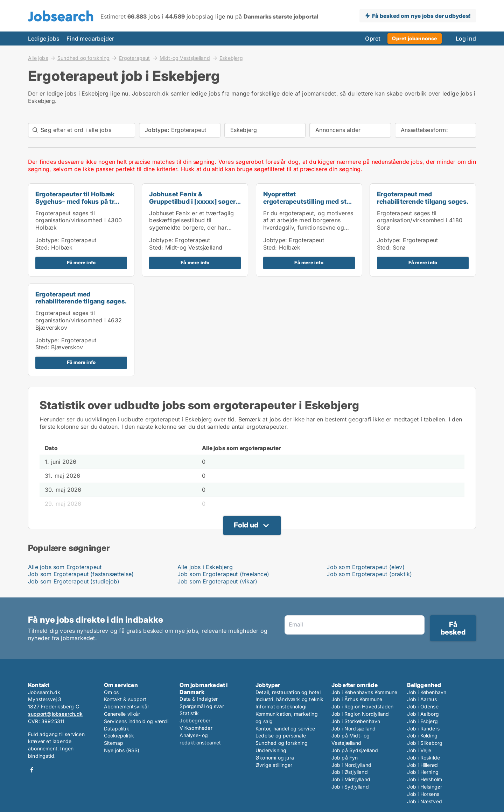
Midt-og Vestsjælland (185, 58)
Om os (111, 692)
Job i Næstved (425, 801)
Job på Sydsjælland (355, 750)
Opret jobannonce (414, 38)
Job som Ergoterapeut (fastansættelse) (81, 574)
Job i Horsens (423, 794)
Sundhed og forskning (83, 58)
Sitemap (114, 743)
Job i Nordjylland (351, 765)
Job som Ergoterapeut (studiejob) (74, 581)
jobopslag (189, 16)
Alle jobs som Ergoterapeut (65, 567)
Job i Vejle (419, 750)
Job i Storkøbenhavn (356, 721)
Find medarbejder (90, 38)
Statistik (189, 713)
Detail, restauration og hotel (288, 692)
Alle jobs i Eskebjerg (205, 567)
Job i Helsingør (425, 787)
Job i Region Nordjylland (360, 714)
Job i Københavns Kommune (365, 692)
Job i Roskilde (423, 758)
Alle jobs (38, 58)
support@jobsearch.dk (55, 714)
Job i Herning (423, 772)
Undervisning (271, 750)
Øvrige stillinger (274, 765)
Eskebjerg (231, 58)
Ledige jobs (44, 38)
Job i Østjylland (350, 772)
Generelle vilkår (122, 714)
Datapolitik (117, 729)
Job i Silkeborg (425, 743)
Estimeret (113, 16)
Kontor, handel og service (285, 729)
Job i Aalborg (423, 714)
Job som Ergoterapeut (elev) (365, 567)
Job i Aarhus (422, 699)
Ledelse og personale (281, 736)
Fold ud (246, 525)
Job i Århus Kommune (357, 699)
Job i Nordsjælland (354, 729)
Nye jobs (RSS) (122, 750)
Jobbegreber (195, 720)
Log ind (466, 38)
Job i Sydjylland (350, 787)
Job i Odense (423, 706)
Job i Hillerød (422, 765)
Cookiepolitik (119, 736)
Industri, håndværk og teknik (290, 699)
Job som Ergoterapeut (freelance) (223, 574)
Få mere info (81, 262)
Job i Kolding (422, 736)
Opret (373, 38)
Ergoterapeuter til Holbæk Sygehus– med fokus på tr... (77, 198)
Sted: (42, 247)
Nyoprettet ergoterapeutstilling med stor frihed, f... (308, 201)
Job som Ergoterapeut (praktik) (369, 574)
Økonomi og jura (275, 758)
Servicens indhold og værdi (136, 721)
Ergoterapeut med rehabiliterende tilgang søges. (423, 198)
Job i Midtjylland (351, 779)
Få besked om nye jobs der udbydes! (421, 16)
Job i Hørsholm (425, 779)
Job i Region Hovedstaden (363, 706)
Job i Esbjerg (422, 721)
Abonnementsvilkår (127, 706)
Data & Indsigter (199, 699)
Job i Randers (423, 729)
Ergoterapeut (134, 58)
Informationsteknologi (281, 706)
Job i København (427, 692)
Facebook (32, 770)
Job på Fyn (345, 758)
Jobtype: (47, 240)
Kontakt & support (125, 699)
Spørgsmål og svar (202, 706)
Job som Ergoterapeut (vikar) (218, 581)
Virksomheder (196, 728)
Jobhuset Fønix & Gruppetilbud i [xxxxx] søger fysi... (192, 201)
